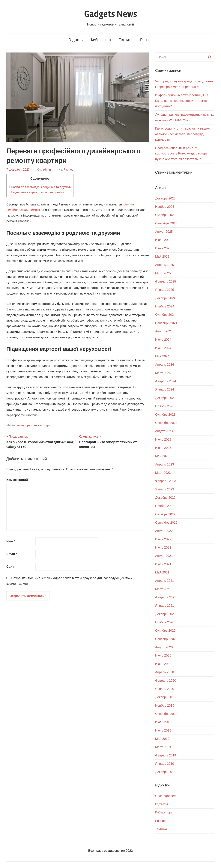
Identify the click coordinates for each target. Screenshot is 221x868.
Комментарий (17, 480)
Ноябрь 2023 (165, 406)
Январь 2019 (165, 764)
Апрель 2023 (165, 464)
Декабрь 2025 (165, 198)
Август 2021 (164, 556)
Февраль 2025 (166, 281)
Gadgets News (111, 14)
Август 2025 (164, 232)
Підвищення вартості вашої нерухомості (38, 192)
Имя (11, 541)
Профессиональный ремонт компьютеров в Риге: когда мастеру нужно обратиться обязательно (181, 154)
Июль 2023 (163, 440)
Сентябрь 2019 (166, 714)
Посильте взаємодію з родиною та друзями (40, 187)
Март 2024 (163, 373)
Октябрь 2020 (165, 631)
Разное (146, 40)
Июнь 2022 (163, 548)
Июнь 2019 (163, 730)
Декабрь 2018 (165, 772)
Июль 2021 (163, 564)
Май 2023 (162, 456)
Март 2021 (163, 589)
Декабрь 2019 (165, 697)
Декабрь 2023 (165, 398)
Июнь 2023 (163, 448)
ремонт (21, 425)
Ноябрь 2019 (165, 706)
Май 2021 (162, 572)
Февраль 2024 (166, 381)
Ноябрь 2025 (165, 207)
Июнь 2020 (163, 664)
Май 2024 (162, 356)
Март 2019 (163, 747)
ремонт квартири (39, 425)
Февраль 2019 (166, 755)
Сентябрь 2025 (166, 223)
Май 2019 (162, 739)
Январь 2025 (165, 290)
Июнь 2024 (163, 348)
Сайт (10, 567)
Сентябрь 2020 (166, 639)
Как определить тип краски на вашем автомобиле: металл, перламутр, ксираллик (183, 134)
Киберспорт (101, 40)
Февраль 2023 (166, 481)
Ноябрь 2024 (165, 306)
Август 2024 (164, 331)
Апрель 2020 (165, 672)
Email (12, 554)
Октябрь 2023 (165, 415)
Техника (126, 40)
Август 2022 (164, 531)
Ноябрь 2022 (165, 506)
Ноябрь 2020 (165, 622)
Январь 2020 (165, 689)
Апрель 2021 (165, 581)
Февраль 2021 (166, 597)
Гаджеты (76, 40)
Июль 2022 (163, 539)
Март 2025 (163, 273)
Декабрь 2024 (165, 298)
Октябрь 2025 (165, 215)
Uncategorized (166, 796)
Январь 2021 (165, 606)
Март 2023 (163, 473)
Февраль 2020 (166, 681)
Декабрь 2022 (165, 498)
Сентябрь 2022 (166, 523)
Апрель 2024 (165, 365)
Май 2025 (162, 257)
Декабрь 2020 (165, 614)
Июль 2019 (163, 722)
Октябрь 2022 (165, 514)
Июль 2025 (163, 240)
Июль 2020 (163, 655)
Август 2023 (164, 431)
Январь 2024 (165, 389)
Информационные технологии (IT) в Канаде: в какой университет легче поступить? (182, 101)
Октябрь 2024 (165, 315)
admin (47, 170)
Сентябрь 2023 (166, 423)
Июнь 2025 (163, 248)
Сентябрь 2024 (166, 323)
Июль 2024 (163, 340)
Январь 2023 (165, 489)
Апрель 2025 (165, 265)
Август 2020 (164, 647)
